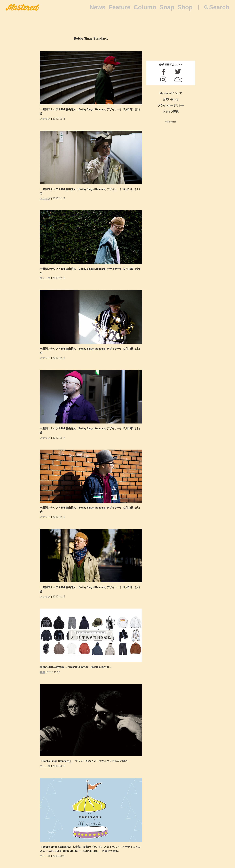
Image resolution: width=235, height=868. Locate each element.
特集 (42, 672)
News (98, 7)
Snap (167, 7)
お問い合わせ (171, 99)
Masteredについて (171, 93)
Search (219, 7)
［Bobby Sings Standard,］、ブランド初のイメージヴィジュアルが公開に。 (85, 761)
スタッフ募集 (171, 111)
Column (145, 7)
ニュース (45, 766)
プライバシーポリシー (171, 105)
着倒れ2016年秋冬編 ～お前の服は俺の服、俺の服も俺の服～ (76, 667)
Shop (185, 7)
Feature (120, 7)
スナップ (45, 119)
